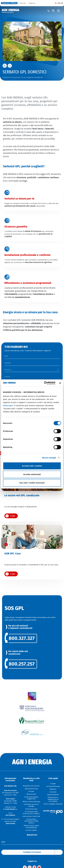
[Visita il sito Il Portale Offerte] (53, 811)
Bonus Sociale (31, 794)
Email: (3, 842)
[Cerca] (53, 11)
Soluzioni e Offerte (9, 3)
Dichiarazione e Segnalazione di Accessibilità (53, 799)
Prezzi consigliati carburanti (53, 803)
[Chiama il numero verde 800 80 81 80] (49, 11)
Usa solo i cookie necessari (32, 483)
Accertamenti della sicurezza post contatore (31, 812)
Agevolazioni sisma (31, 788)
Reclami (31, 791)
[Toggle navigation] (59, 11)
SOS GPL (59, 3)
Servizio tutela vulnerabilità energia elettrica (31, 821)
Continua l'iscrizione (32, 852)
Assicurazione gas (31, 808)
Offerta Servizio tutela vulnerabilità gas (31, 826)
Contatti (53, 783)
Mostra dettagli (49, 458)
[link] (32, 637)
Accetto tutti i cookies (32, 466)
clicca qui (8, 405)
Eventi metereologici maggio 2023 (31, 797)
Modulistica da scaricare (31, 785)
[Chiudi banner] (60, 383)
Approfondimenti (53, 794)
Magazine (32, 3)
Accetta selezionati (32, 474)
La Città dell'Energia (53, 786)
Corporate (23, 3)
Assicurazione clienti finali (31, 816)
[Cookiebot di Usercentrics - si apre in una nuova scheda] (44, 383)
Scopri (12, 516)
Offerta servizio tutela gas (31, 801)
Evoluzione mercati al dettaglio (31, 805)
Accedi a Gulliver (31, 830)
